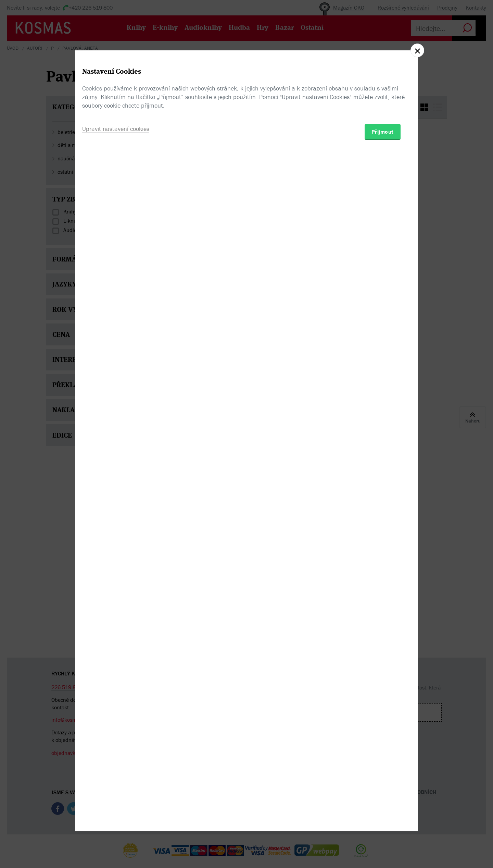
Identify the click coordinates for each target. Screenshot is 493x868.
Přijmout (383, 474)
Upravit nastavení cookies (116, 471)
